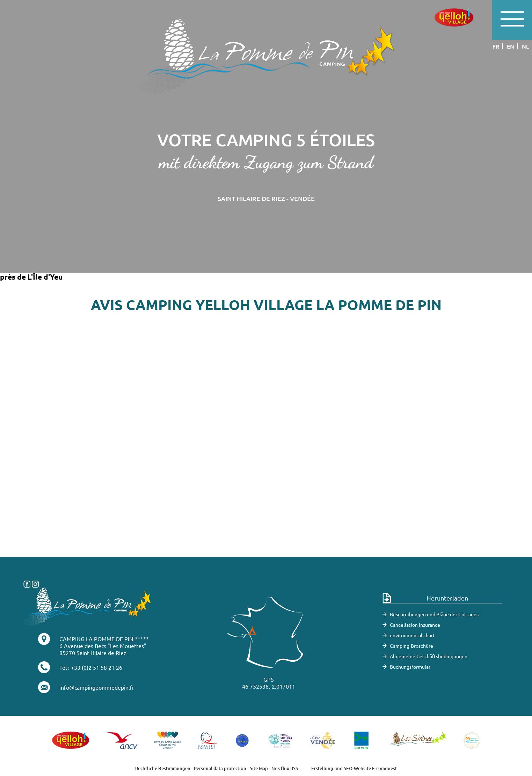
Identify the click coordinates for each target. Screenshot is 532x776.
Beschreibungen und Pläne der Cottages (434, 614)
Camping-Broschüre (411, 646)
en (511, 46)
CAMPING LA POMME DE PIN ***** (104, 639)
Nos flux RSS (285, 768)
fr (496, 46)
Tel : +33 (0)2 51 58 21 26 (91, 667)
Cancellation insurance (415, 625)
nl (526, 46)
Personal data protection (220, 768)
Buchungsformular (410, 667)
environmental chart (412, 635)
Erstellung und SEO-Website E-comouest (354, 768)
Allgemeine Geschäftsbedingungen (429, 656)
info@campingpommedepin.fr (97, 687)
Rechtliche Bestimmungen (163, 768)
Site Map (259, 768)
